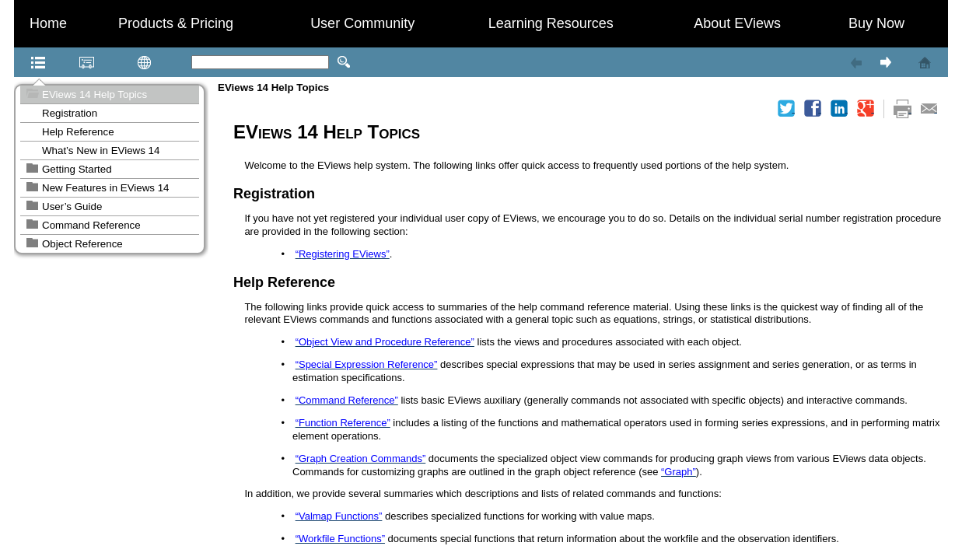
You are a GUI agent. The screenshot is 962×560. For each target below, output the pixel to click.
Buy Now (876, 23)
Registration (70, 113)
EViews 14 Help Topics (94, 94)
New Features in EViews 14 (105, 188)
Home (48, 23)
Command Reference (91, 225)
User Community (362, 23)
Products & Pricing (176, 23)
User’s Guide (72, 206)
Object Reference (82, 244)
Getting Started (77, 169)
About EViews (737, 23)
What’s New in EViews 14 (101, 150)
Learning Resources (551, 23)
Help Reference (78, 132)
